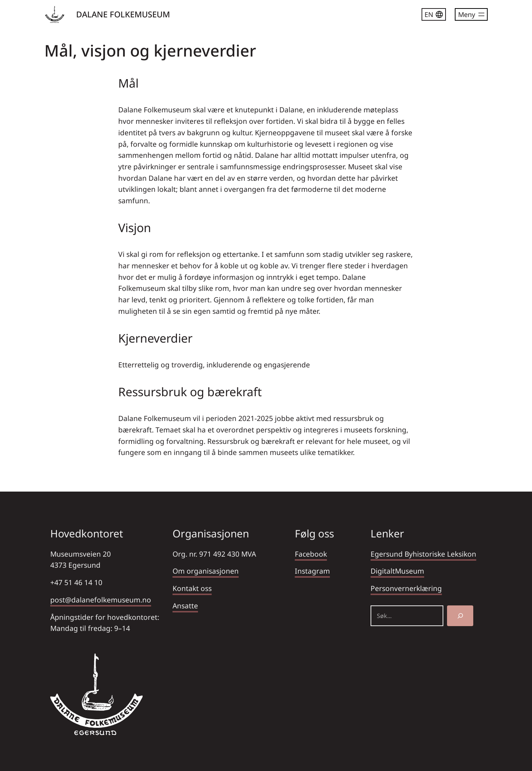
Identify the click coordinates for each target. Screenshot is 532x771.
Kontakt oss (192, 588)
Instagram (312, 571)
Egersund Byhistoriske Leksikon (423, 554)
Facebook (311, 554)
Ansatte (185, 606)
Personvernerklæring (406, 588)
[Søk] (460, 616)
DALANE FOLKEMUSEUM (123, 14)
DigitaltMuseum (397, 571)
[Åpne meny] (471, 14)
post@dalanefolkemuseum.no (101, 600)
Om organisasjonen (206, 571)
